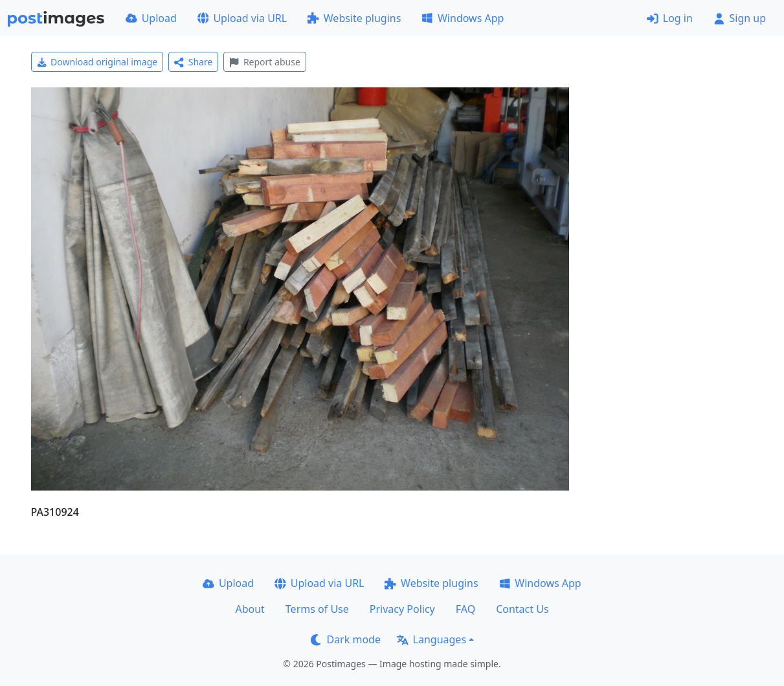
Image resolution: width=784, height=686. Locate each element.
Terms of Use (317, 609)
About (250, 609)
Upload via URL (242, 18)
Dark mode (346, 639)
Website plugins (354, 18)
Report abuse (264, 62)
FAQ (465, 609)
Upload (151, 18)
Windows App (463, 18)
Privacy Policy (402, 609)
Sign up (740, 18)
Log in (670, 18)
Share (193, 62)
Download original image (97, 62)
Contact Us (522, 609)
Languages (431, 639)
